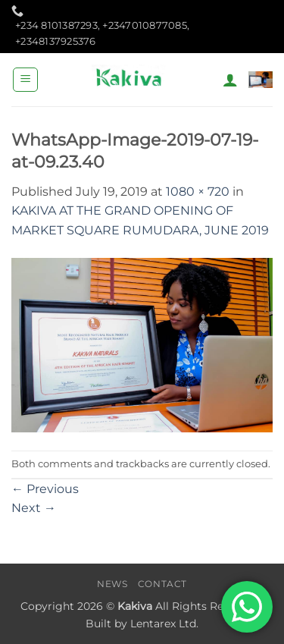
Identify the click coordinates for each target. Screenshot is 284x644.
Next (34, 508)
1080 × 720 (198, 192)
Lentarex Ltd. (164, 624)
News (112, 584)
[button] (25, 80)
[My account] (230, 80)
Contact (162, 584)
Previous (45, 489)
